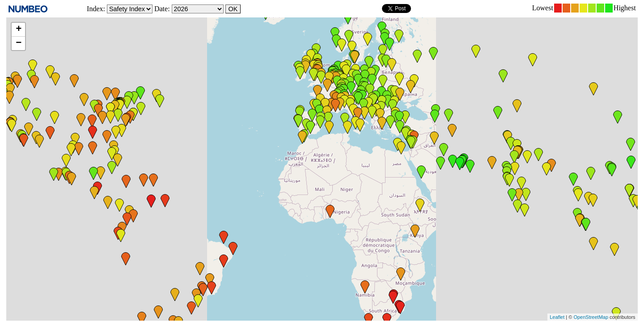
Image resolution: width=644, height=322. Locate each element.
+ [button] (19, 30)
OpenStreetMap (591, 317)
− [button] (19, 43)
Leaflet (557, 317)
